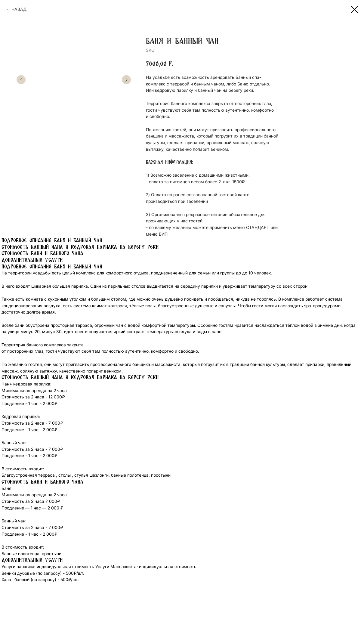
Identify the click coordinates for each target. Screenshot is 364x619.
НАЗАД (19, 9)
